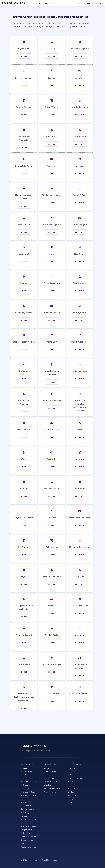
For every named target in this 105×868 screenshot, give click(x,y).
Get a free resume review (87, 3)
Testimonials (72, 795)
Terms (69, 802)
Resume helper (27, 799)
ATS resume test (28, 792)
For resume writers (75, 778)
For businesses (73, 775)
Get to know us (74, 764)
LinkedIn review (51, 771)
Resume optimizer (28, 819)
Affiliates (71, 782)
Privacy (70, 799)
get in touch (55, 27)
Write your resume (29, 782)
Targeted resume (28, 775)
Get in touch (72, 771)
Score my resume (28, 771)
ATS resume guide (28, 795)
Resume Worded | (28, 3)
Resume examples (28, 847)
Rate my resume (27, 809)
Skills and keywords (29, 837)
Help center (72, 768)
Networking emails (52, 789)
